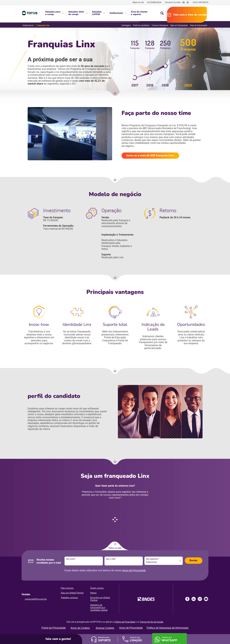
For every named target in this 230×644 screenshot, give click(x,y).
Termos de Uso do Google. (152, 622)
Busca (162, 13)
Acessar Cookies (105, 628)
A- (188, 2)
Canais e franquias (160, 25)
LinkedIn (194, 599)
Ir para (115, 463)
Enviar (194, 560)
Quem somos (97, 588)
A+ (184, 2)
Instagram (200, 599)
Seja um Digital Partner (72, 593)
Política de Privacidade (125, 622)
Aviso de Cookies (80, 628)
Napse (93, 593)
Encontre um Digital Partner (100, 599)
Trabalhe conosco (69, 598)
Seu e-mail (111, 559)
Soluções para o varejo (53, 13)
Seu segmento (153, 559)
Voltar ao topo (115, 548)
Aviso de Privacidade (134, 570)
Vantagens (126, 25)
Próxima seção (115, 94)
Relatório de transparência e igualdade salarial (99, 607)
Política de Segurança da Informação (168, 628)
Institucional (116, 13)
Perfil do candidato (141, 25)
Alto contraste (201, 2)
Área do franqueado (199, 25)
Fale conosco (67, 588)
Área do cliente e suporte (139, 13)
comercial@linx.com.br (36, 599)
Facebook (187, 599)
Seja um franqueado (179, 25)
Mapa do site (138, 2)
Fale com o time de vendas (190, 15)
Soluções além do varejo (76, 13)
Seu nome (71, 559)
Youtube (206, 599)
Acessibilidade (154, 2)
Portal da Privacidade (54, 628)
